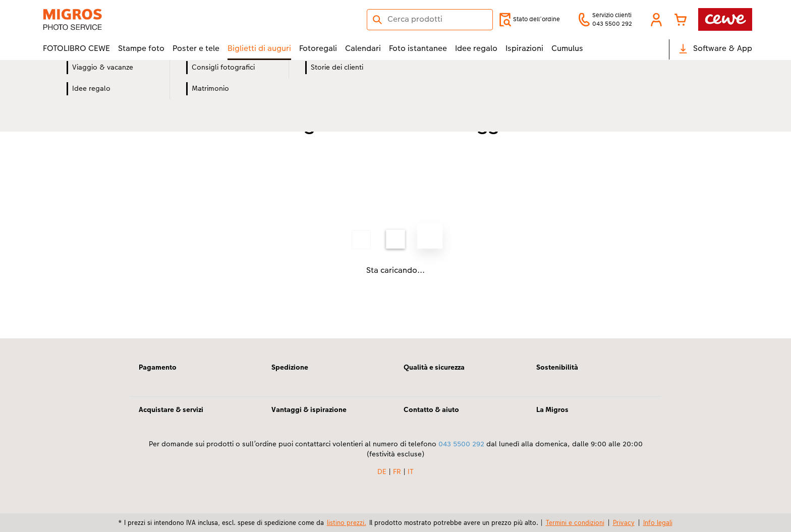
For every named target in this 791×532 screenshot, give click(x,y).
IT (411, 471)
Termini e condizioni (575, 522)
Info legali (658, 522)
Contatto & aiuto (431, 409)
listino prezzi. (347, 522)
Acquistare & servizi (171, 409)
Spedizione (290, 367)
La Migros (552, 409)
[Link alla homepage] (142, 19)
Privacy (624, 522)
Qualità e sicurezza (434, 367)
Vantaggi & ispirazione (309, 409)
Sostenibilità (557, 367)
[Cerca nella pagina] (430, 19)
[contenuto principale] (395, 213)
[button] (656, 20)
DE (382, 471)
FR (397, 471)
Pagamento (158, 367)
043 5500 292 (461, 444)
